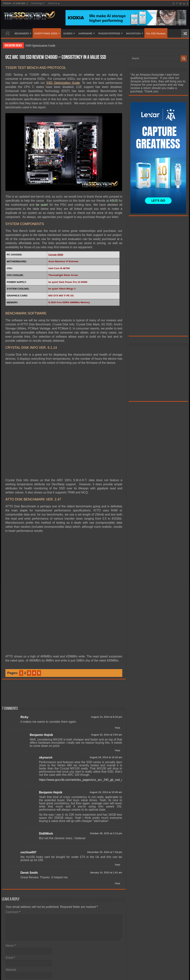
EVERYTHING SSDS (46, 33)
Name (10, 946)
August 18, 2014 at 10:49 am (106, 792)
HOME (8, 33)
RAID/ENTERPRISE (109, 33)
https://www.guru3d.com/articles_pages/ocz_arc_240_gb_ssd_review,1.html (89, 780)
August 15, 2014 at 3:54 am (107, 735)
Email (10, 958)
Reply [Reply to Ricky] (117, 728)
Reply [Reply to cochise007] (117, 865)
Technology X (38, 3)
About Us (53, 3)
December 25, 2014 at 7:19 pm (105, 852)
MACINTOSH (133, 33)
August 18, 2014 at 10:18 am (106, 757)
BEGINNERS (22, 33)
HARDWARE (85, 33)
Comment (13, 912)
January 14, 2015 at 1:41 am (106, 873)
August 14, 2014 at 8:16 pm (107, 717)
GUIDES (68, 33)
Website (11, 970)
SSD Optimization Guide (40, 46)
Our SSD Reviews (156, 33)
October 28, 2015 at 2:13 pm (106, 833)
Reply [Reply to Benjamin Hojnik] (117, 750)
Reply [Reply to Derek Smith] (117, 883)
